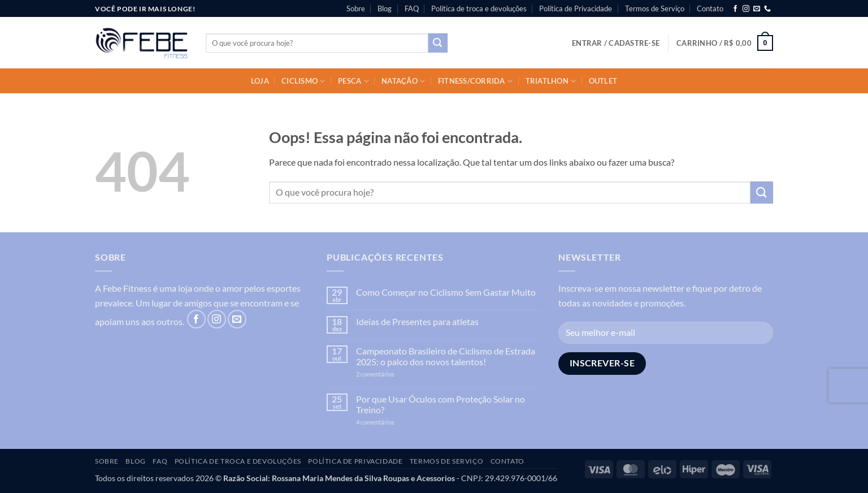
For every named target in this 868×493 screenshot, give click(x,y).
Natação (403, 81)
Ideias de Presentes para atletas (417, 321)
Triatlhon (551, 81)
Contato (710, 8)
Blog (385, 8)
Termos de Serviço (655, 8)
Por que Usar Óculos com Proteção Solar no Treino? (440, 404)
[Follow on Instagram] (746, 9)
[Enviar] (438, 43)
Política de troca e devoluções (479, 8)
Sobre (356, 8)
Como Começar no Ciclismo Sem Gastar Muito (446, 292)
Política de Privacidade (576, 8)
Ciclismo (303, 81)
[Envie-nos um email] (757, 9)
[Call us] (767, 9)
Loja (260, 81)
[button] (616, 43)
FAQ (412, 8)
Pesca (353, 81)
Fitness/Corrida (475, 81)
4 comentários (387, 422)
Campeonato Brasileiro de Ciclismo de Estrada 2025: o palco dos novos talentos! (446, 356)
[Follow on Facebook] (735, 9)
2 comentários (393, 374)
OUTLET (603, 81)
